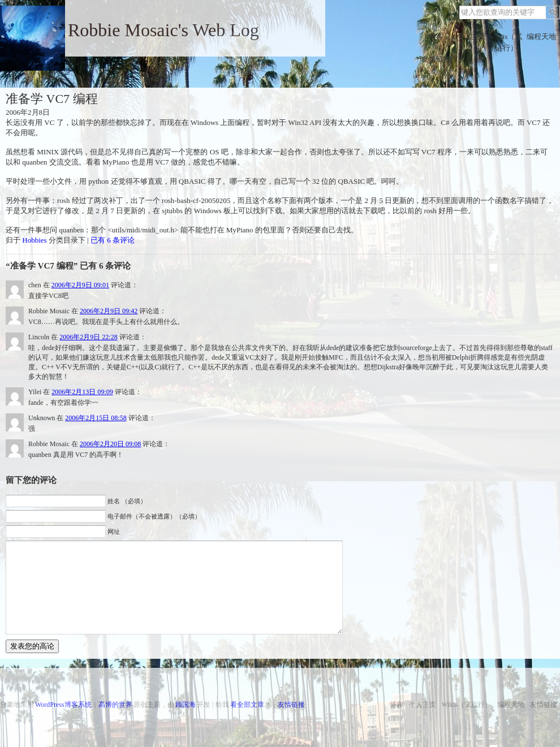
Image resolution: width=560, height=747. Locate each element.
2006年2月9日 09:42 (109, 311)
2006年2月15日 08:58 (96, 418)
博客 (436, 36)
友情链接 (436, 59)
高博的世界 (115, 705)
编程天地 (541, 36)
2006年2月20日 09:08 (110, 444)
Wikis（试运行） (507, 42)
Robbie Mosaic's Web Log (163, 30)
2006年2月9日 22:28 (88, 337)
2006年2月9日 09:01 (80, 285)
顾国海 (186, 705)
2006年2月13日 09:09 (82, 392)
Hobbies (34, 240)
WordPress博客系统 (63, 705)
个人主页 (471, 36)
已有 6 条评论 (113, 240)
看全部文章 (247, 705)
